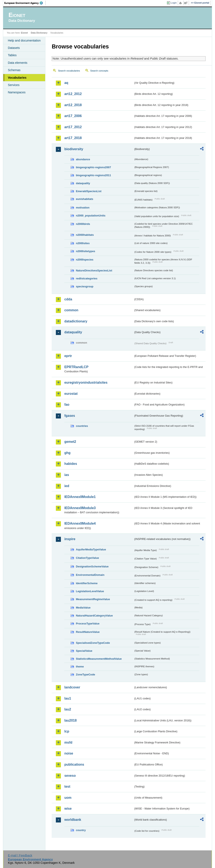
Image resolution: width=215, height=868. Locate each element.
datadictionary (76, 321)
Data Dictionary (39, 33)
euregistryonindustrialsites (86, 383)
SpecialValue (84, 651)
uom (68, 798)
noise (69, 753)
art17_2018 (73, 138)
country (81, 830)
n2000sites (83, 243)
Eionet (24, 33)
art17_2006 (73, 116)
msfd (68, 742)
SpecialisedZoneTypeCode (93, 643)
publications (74, 764)
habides (71, 464)
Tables (12, 55)
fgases (70, 416)
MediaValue (83, 608)
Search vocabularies (69, 71)
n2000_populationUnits (91, 216)
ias (67, 475)
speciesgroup (85, 286)
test (67, 787)
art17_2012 (73, 127)
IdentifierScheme (87, 583)
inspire (70, 539)
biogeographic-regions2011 (93, 175)
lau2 (68, 709)
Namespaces (17, 92)
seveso (70, 776)
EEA (25, 3)
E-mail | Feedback (20, 855)
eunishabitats (85, 199)
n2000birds (83, 224)
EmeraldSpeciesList (89, 191)
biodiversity (74, 149)
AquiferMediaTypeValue (91, 549)
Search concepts (99, 71)
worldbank (73, 820)
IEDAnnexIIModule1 (80, 497)
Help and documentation (24, 40)
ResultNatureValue (88, 632)
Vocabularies (17, 78)
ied (67, 486)
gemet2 (70, 442)
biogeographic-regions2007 (93, 167)
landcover (72, 687)
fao (67, 405)
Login (174, 3)
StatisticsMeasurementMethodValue (99, 659)
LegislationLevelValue (90, 591)
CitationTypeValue (87, 558)
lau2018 (70, 720)
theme (80, 667)
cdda (68, 299)
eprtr (68, 356)
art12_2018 (73, 105)
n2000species (85, 260)
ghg (67, 453)
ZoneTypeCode (85, 674)
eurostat (71, 394)
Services (14, 85)
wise (68, 809)
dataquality (83, 183)
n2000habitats (85, 235)
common (71, 310)
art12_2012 (73, 94)
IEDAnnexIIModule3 (80, 508)
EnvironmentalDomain (90, 575)
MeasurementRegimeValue (93, 599)
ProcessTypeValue (88, 624)
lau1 (68, 698)
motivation (83, 208)
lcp (67, 731)
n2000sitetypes (85, 251)
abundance (83, 159)
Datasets (14, 48)
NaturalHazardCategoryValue (94, 616)
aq (66, 83)
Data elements (18, 63)
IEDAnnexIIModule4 (80, 523)
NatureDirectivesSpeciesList (94, 270)
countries (82, 426)
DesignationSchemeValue (92, 566)
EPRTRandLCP (76, 367)
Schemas (14, 70)
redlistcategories (87, 278)
